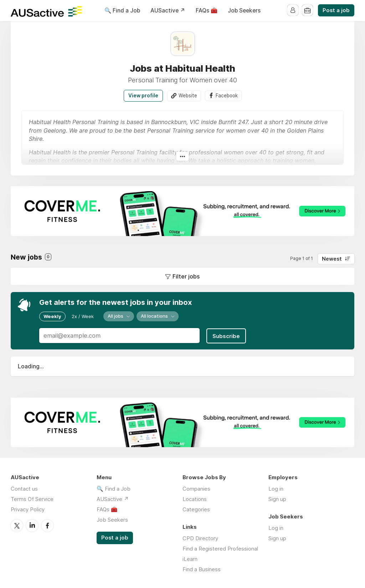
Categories (196, 509)
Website (187, 96)
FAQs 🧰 (207, 11)
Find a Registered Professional (220, 548)
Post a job (336, 10)
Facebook (227, 96)
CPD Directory (200, 538)
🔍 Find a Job (122, 11)
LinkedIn (32, 525)
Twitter (17, 525)
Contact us (24, 488)
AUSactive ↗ (168, 11)
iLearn (190, 558)
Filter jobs (186, 276)
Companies (196, 488)
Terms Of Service (32, 498)
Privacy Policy (28, 509)
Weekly (52, 316)
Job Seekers (244, 11)
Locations (195, 498)
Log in (276, 488)
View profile (143, 96)
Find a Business (202, 569)
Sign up (277, 498)
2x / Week (83, 316)
